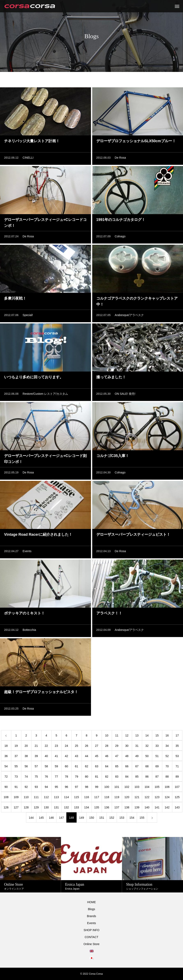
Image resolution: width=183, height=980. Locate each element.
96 (67, 787)
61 (77, 766)
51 (157, 756)
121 (137, 797)
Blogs (91, 909)
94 (46, 787)
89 (177, 777)
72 (6, 777)
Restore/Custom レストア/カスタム (45, 394)
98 (87, 787)
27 (97, 746)
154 (132, 818)
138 (127, 807)
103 (137, 787)
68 (147, 766)
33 (157, 746)
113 (56, 797)
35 (177, 746)
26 (87, 746)
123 (157, 797)
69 (157, 766)
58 (46, 766)
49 (137, 756)
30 (127, 746)
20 (26, 746)
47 (117, 756)
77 (56, 777)
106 (167, 787)
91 (16, 787)
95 (56, 787)
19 (16, 746)
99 (97, 787)
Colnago (120, 236)
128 (26, 807)
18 (6, 746)
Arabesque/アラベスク (129, 315)
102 (127, 787)
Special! (28, 315)
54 (6, 766)
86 (147, 777)
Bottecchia (29, 630)
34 (167, 746)
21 (36, 746)
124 (167, 797)
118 (107, 797)
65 (117, 766)
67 (137, 766)
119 (117, 797)
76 (46, 777)
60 (67, 766)
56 (26, 766)
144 (31, 818)
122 (147, 797)
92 (26, 787)
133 (77, 807)
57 (36, 766)
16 (167, 735)
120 (127, 797)
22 (46, 746)
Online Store (92, 944)
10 (107, 735)
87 (157, 777)
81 (97, 777)
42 (67, 756)
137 (117, 807)
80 (87, 777)
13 (137, 735)
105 (157, 787)
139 (137, 807)
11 (117, 735)
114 (66, 797)
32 (147, 746)
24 (67, 746)
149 (81, 818)
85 (137, 777)
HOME (92, 902)
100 (107, 787)
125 (177, 797)
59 (56, 766)
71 (177, 766)
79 (77, 777)
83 (117, 777)
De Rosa (120, 158)
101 (117, 787)
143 (177, 807)
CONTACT (91, 937)
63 (97, 766)
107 (177, 787)
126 (6, 807)
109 (16, 797)
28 (107, 746)
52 (167, 756)
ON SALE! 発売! (125, 394)
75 (36, 777)
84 (127, 777)
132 (66, 807)
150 (91, 818)
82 (107, 777)
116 (87, 797)
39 (36, 756)
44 (87, 756)
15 (157, 735)
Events (27, 551)
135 (97, 807)
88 (167, 777)
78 (67, 777)
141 (157, 807)
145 (41, 818)
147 (61, 818)
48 (127, 756)
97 (77, 787)
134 (87, 807)
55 (16, 766)
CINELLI (28, 158)
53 (177, 756)
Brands (91, 916)
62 (87, 766)
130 (46, 807)
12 (127, 735)
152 (112, 818)
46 (107, 756)
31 (137, 746)
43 (77, 756)
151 (102, 818)
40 (46, 756)
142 (167, 807)
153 (122, 818)
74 (26, 777)
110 (26, 797)
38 (26, 756)
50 (147, 756)
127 (16, 807)
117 (97, 797)
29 (117, 746)
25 (77, 746)
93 (36, 787)
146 (51, 818)
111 (36, 797)
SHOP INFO (91, 930)
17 (177, 735)
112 (46, 797)
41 (56, 756)
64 (107, 766)
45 (97, 756)
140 (147, 807)
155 (142, 818)
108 (6, 797)
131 (56, 807)
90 (6, 787)
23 (56, 746)
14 (147, 735)
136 (107, 807)
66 (127, 766)
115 (77, 797)
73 (16, 777)
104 (147, 787)
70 (167, 766)
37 (16, 756)
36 (6, 756)
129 (36, 807)
